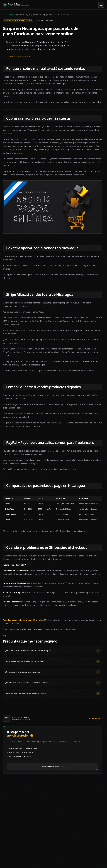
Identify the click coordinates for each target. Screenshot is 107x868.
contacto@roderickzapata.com (29, 629)
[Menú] (101, 5)
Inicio (5, 14)
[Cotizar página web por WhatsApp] (53, 766)
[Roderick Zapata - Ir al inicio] (16, 5)
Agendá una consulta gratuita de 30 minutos (23, 620)
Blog (11, 14)
